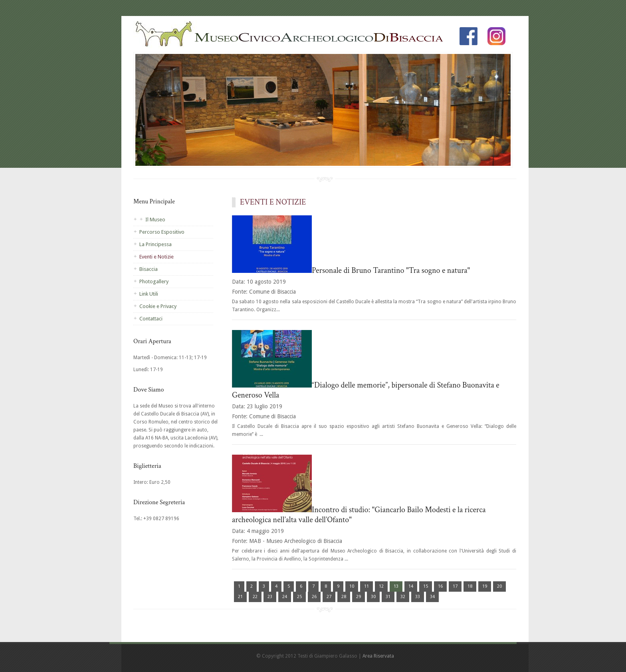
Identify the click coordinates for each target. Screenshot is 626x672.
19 (485, 586)
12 (381, 586)
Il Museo (155, 220)
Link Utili (149, 294)
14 (411, 586)
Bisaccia (149, 269)
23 (270, 597)
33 (418, 597)
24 (285, 597)
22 (255, 597)
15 (426, 586)
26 (314, 597)
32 (403, 597)
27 (329, 597)
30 (373, 597)
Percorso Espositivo (162, 232)
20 (499, 586)
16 (440, 586)
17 (455, 586)
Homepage (293, 36)
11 (366, 586)
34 (432, 597)
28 (344, 597)
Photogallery (154, 281)
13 (396, 586)
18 (470, 586)
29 (359, 597)
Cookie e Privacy (158, 306)
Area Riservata (378, 656)
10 (352, 586)
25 (299, 597)
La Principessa (156, 244)
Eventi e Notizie (156, 257)
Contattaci (151, 319)
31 (388, 597)
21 (240, 597)
